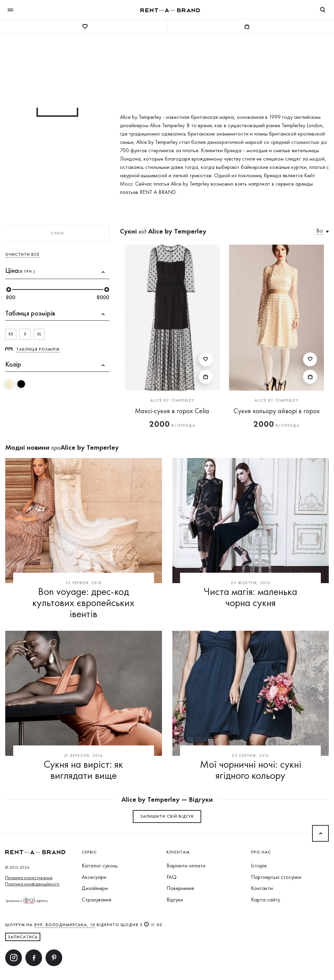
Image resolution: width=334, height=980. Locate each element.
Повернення (180, 888)
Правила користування (29, 877)
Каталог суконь (100, 865)
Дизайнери (95, 888)
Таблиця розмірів (38, 349)
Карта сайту (266, 900)
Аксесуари (94, 877)
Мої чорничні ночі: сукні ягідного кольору (251, 770)
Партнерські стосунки (276, 877)
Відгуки (175, 900)
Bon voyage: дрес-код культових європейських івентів (83, 603)
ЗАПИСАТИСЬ (23, 937)
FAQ (172, 877)
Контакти (262, 888)
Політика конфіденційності (32, 884)
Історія (259, 865)
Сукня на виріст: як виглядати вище (83, 770)
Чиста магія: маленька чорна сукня (250, 597)
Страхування (96, 900)
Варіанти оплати (186, 865)
